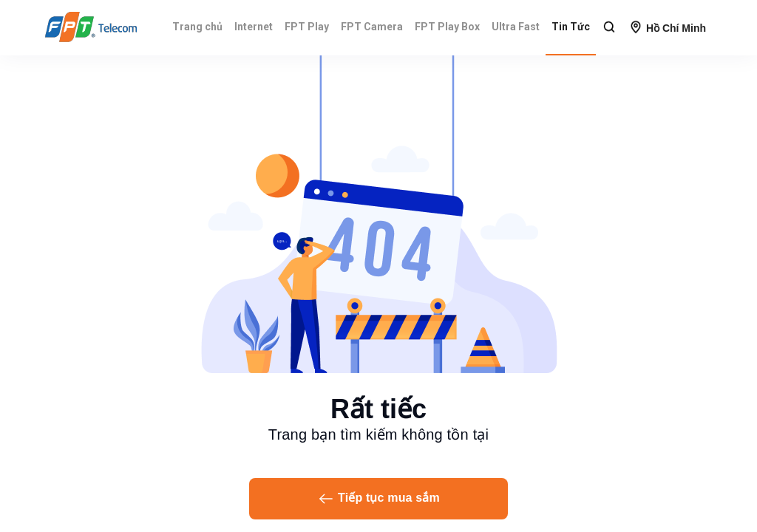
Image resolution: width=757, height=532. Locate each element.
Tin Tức (571, 27)
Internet (254, 27)
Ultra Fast (516, 27)
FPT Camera (372, 27)
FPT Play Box (447, 27)
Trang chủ (197, 27)
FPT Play (307, 27)
